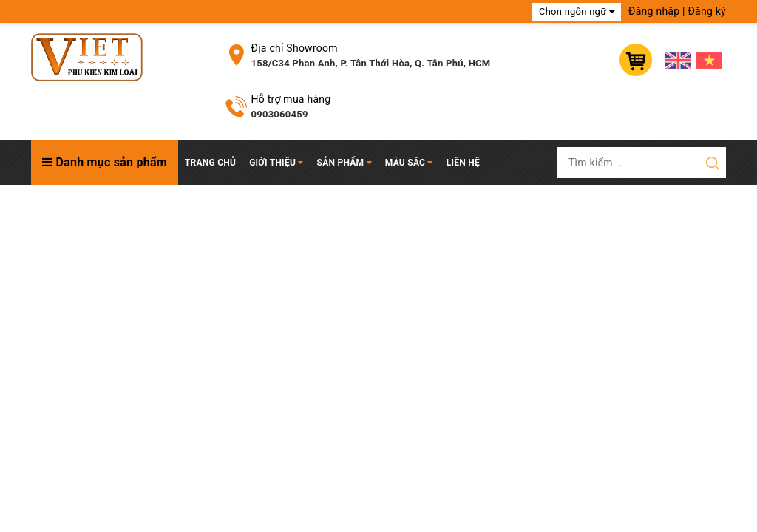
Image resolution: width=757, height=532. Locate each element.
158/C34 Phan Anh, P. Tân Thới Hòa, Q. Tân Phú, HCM (371, 63)
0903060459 (280, 114)
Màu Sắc (409, 163)
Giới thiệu (276, 163)
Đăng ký (707, 11)
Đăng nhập (654, 11)
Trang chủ (210, 163)
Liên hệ (463, 163)
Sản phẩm (344, 163)
